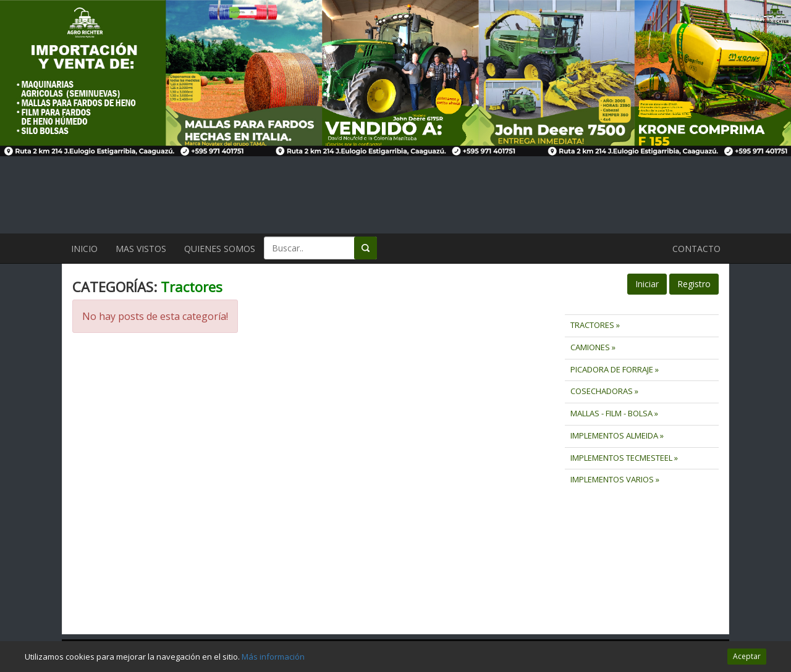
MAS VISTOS (141, 249)
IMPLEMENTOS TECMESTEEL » (624, 458)
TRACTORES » (595, 325)
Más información (273, 657)
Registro (694, 284)
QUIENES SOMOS (220, 249)
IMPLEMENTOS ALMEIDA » (617, 435)
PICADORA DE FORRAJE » (615, 369)
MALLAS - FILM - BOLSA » (614, 413)
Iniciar (647, 284)
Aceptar (747, 656)
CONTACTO (696, 249)
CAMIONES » (593, 347)
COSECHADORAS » (604, 391)
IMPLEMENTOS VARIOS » (615, 479)
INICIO (84, 249)
